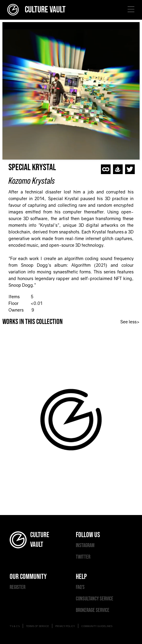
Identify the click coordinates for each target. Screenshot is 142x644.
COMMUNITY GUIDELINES (97, 626)
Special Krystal (32, 167)
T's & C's (15, 626)
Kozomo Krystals (32, 181)
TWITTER (83, 557)
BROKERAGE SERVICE (93, 610)
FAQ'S (80, 587)
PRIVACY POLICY (65, 626)
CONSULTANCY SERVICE (95, 599)
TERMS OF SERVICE (37, 626)
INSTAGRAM (85, 545)
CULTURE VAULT (36, 10)
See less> (130, 322)
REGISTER (18, 587)
